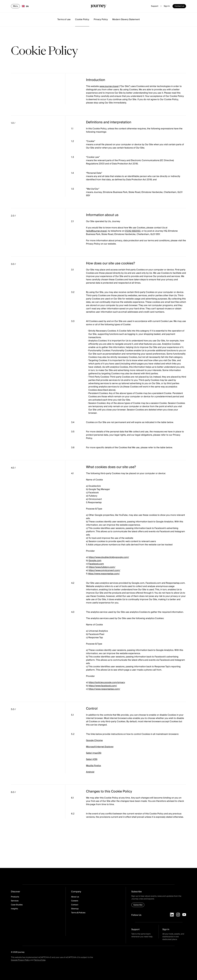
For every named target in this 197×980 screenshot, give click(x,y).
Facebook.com (96, 564)
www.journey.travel (109, 86)
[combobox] (25, 6)
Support (155, 6)
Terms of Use (40, 960)
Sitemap (75, 909)
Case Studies (17, 905)
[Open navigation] (15, 6)
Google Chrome (94, 740)
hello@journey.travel (96, 231)
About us (75, 897)
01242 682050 (133, 231)
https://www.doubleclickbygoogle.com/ (109, 557)
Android (90, 772)
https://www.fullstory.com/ (102, 567)
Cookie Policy (82, 19)
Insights (14, 909)
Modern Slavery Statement (126, 19)
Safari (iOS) (92, 759)
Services (15, 901)
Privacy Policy (101, 19)
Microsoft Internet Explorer (100, 747)
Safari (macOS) (94, 753)
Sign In (167, 6)
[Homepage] (99, 7)
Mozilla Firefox (94, 766)
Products (15, 897)
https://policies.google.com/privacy (107, 682)
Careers (75, 901)
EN (25, 6)
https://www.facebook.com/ (103, 686)
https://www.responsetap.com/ (104, 574)
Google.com (95, 561)
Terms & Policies (78, 913)
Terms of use (64, 19)
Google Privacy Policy (20, 960)
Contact (75, 905)
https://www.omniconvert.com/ (104, 570)
